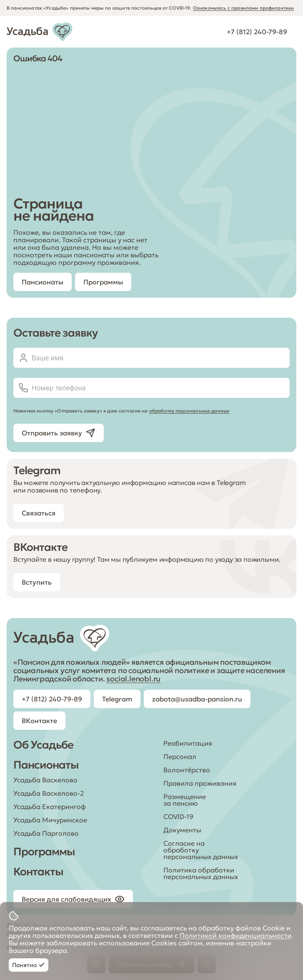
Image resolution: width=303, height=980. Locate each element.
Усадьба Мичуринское (50, 820)
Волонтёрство (187, 770)
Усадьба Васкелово (45, 780)
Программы (44, 852)
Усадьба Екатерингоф (50, 807)
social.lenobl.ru (133, 679)
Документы (182, 830)
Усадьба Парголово (46, 833)
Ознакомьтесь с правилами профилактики (244, 8)
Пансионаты (46, 765)
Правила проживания (200, 783)
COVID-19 (178, 817)
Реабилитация (188, 743)
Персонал (180, 756)
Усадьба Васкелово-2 (49, 793)
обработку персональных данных (189, 411)
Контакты (38, 872)
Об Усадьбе (43, 745)
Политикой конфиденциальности (235, 935)
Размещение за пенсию (185, 800)
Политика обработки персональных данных (201, 873)
